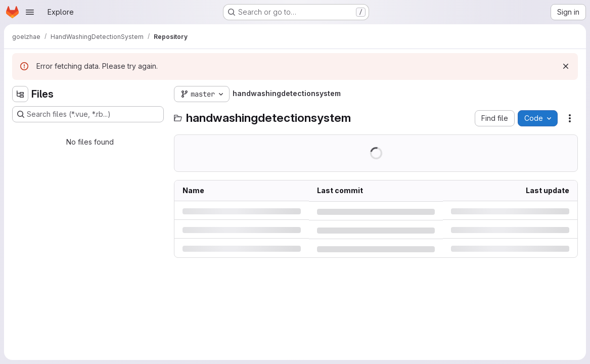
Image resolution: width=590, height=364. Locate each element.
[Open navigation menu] (30, 12)
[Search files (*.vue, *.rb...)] (88, 114)
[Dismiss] (566, 66)
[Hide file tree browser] (20, 94)
